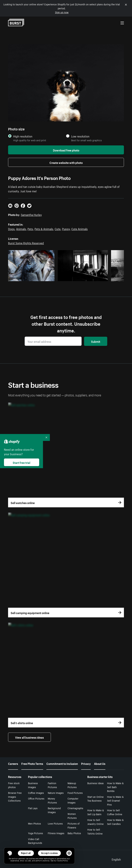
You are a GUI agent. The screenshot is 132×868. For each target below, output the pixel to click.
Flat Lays (33, 808)
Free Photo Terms (32, 763)
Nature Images (56, 793)
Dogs (11, 229)
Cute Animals (79, 229)
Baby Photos (74, 833)
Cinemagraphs (75, 808)
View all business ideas (29, 737)
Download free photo (66, 150)
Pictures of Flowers (74, 825)
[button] (10, 853)
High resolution (23, 136)
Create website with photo (66, 162)
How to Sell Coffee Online (115, 812)
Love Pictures (55, 823)
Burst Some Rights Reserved (26, 243)
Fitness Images (56, 833)
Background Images (54, 810)
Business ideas (95, 783)
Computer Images (73, 800)
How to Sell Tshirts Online (95, 831)
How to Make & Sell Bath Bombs (115, 787)
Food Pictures (75, 793)
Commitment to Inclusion (62, 763)
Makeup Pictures (72, 785)
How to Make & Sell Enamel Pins (115, 801)
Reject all (26, 853)
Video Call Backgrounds (35, 841)
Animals (21, 229)
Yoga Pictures (35, 833)
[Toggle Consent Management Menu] (10, 853)
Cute (58, 229)
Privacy (86, 763)
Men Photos (34, 823)
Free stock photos (14, 785)
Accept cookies (49, 853)
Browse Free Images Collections (15, 797)
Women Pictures (72, 816)
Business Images (33, 785)
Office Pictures (36, 798)
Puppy (66, 229)
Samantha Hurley (31, 214)
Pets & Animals (44, 229)
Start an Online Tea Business (95, 799)
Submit (96, 341)
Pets (30, 229)
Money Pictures (52, 800)
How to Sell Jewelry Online (95, 822)
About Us (100, 763)
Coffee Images (36, 793)
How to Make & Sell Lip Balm (96, 812)
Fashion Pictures (52, 785)
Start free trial (21, 462)
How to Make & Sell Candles (115, 822)
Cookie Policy (62, 860)
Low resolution (80, 136)
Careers (13, 763)
